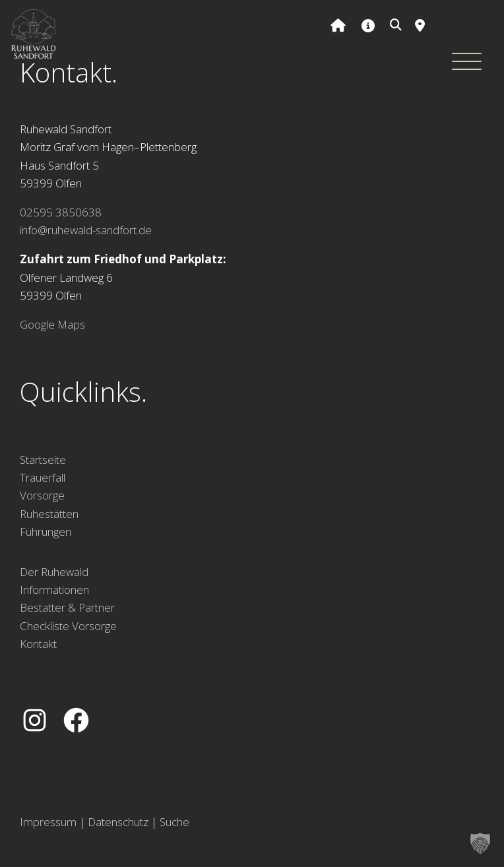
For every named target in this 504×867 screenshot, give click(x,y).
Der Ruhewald (54, 572)
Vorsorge (42, 495)
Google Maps (52, 324)
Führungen (46, 531)
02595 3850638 (61, 212)
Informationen (54, 590)
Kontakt (38, 644)
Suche (174, 822)
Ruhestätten (49, 514)
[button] (480, 843)
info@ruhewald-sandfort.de (86, 230)
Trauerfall (43, 477)
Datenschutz (118, 822)
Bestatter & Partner (67, 607)
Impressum (48, 822)
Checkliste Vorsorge (68, 626)
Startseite (43, 460)
